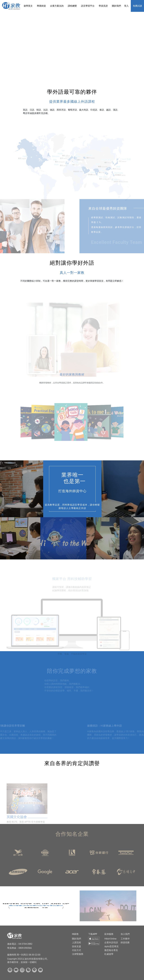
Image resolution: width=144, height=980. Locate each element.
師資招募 (125, 943)
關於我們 (116, 6)
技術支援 (76, 946)
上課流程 (76, 943)
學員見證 (103, 6)
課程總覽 (72, 6)
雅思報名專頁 (111, 950)
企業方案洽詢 (57, 6)
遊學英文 (28, 6)
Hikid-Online (110, 939)
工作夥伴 (125, 939)
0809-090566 (25, 948)
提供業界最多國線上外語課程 (72, 102)
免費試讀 (137, 6)
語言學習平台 (88, 6)
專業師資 (41, 6)
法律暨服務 (78, 954)
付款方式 (76, 950)
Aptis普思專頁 (111, 946)
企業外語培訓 (111, 943)
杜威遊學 (109, 954)
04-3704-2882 (25, 944)
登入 (126, 6)
